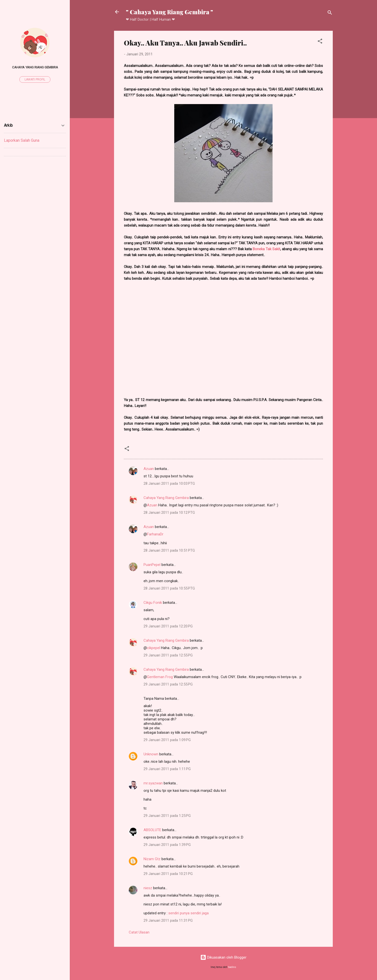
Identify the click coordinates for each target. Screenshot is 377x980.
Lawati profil (35, 79)
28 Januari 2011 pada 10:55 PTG (169, 588)
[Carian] (330, 13)
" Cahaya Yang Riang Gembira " (169, 12)
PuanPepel (152, 565)
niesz (148, 888)
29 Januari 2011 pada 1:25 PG (167, 816)
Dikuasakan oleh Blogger (223, 957)
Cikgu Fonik (153, 603)
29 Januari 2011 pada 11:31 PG (168, 920)
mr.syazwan (153, 783)
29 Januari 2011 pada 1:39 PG (167, 845)
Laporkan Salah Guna (22, 140)
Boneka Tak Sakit (266, 249)
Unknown (151, 754)
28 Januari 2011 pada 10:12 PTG (169, 513)
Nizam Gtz (152, 859)
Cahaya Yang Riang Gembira (166, 498)
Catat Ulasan (139, 932)
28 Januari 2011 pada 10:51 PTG (169, 550)
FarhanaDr (155, 534)
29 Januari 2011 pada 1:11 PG (167, 769)
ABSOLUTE (152, 830)
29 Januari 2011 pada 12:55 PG (168, 655)
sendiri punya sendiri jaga (188, 913)
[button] (320, 42)
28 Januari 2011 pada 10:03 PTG (169, 483)
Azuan (149, 469)
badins (232, 967)
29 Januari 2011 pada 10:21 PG (168, 874)
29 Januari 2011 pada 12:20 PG (168, 626)
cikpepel (153, 648)
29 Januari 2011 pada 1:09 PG (167, 740)
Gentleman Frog (160, 677)
